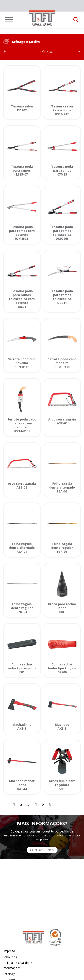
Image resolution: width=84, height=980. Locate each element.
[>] (57, 804)
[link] (42, 18)
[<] (7, 804)
